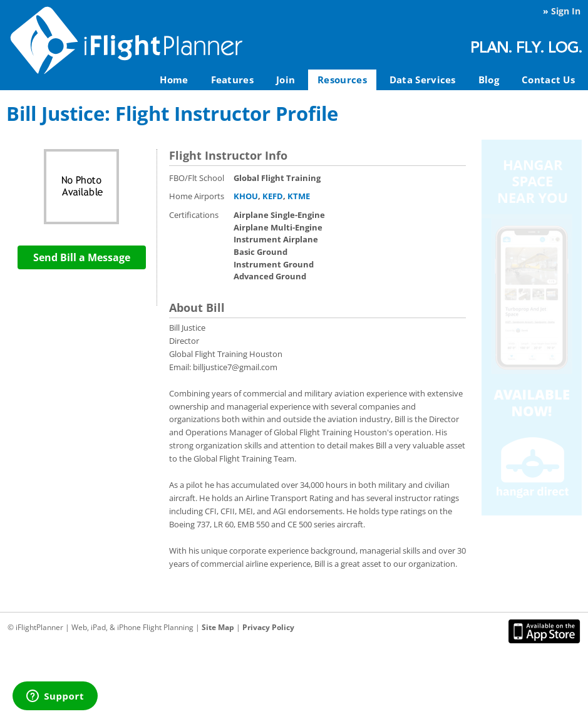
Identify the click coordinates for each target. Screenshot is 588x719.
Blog (489, 80)
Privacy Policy (268, 627)
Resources (342, 80)
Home (174, 80)
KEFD (273, 196)
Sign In (566, 11)
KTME (299, 196)
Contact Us (548, 80)
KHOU (246, 196)
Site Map (218, 627)
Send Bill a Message (82, 257)
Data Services (423, 80)
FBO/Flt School (197, 178)
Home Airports (197, 196)
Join (286, 80)
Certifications (194, 215)
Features (232, 80)
